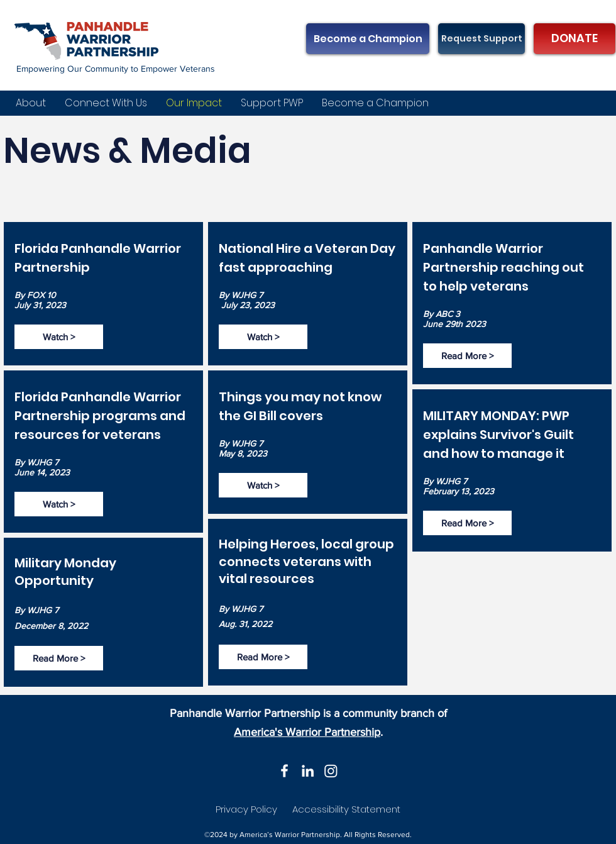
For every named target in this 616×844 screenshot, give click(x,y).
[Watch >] (59, 337)
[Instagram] (331, 771)
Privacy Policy (246, 809)
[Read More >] (59, 658)
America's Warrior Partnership (307, 732)
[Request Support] (481, 39)
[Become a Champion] (368, 39)
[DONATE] (575, 39)
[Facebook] (284, 771)
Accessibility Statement (346, 809)
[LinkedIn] (308, 771)
